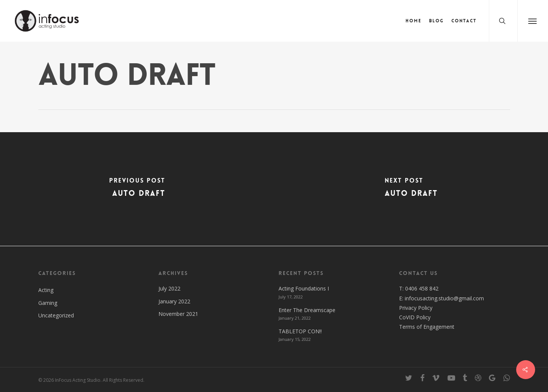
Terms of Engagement (427, 327)
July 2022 (169, 288)
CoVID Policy (415, 317)
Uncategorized (56, 315)
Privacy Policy (416, 308)
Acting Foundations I (304, 288)
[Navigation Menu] (533, 21)
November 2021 (178, 314)
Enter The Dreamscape (307, 310)
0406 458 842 (422, 288)
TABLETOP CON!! (300, 331)
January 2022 (174, 301)
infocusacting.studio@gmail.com (444, 298)
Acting (46, 290)
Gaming (48, 303)
